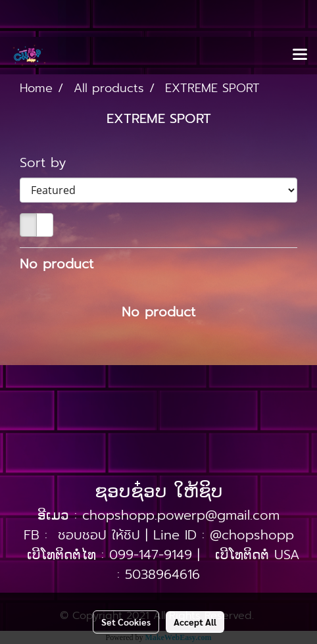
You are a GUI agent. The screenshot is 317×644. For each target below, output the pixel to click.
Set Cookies (126, 622)
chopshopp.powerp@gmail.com (181, 515)
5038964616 (162, 574)
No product (57, 264)
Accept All (195, 622)
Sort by (51, 162)
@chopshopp (252, 535)
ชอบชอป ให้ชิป (99, 535)
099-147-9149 (151, 555)
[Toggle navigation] (300, 55)
